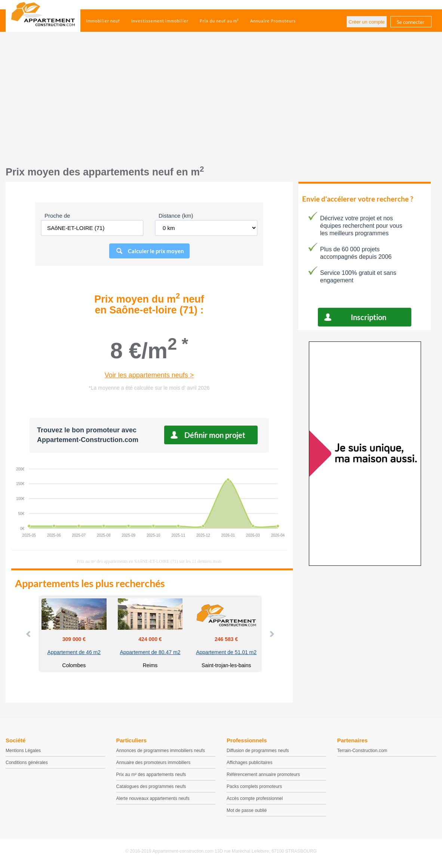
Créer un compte (367, 22)
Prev (29, 634)
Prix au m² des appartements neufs (151, 775)
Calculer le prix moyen (156, 251)
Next (271, 634)
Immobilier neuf (103, 21)
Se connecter (411, 22)
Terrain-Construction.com (362, 751)
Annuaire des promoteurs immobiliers (154, 763)
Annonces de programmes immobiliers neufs (161, 751)
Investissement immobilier (160, 21)
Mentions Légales (23, 751)
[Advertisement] (221, 103)
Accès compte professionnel (255, 798)
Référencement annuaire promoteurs (263, 775)
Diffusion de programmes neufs (258, 751)
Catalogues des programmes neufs (151, 786)
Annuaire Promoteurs (273, 21)
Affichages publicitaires (250, 763)
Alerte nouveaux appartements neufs (153, 798)
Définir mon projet (215, 435)
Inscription (369, 317)
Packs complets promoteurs (254, 786)
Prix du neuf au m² (219, 21)
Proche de (57, 216)
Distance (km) (176, 216)
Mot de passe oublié (247, 810)
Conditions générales (27, 763)
